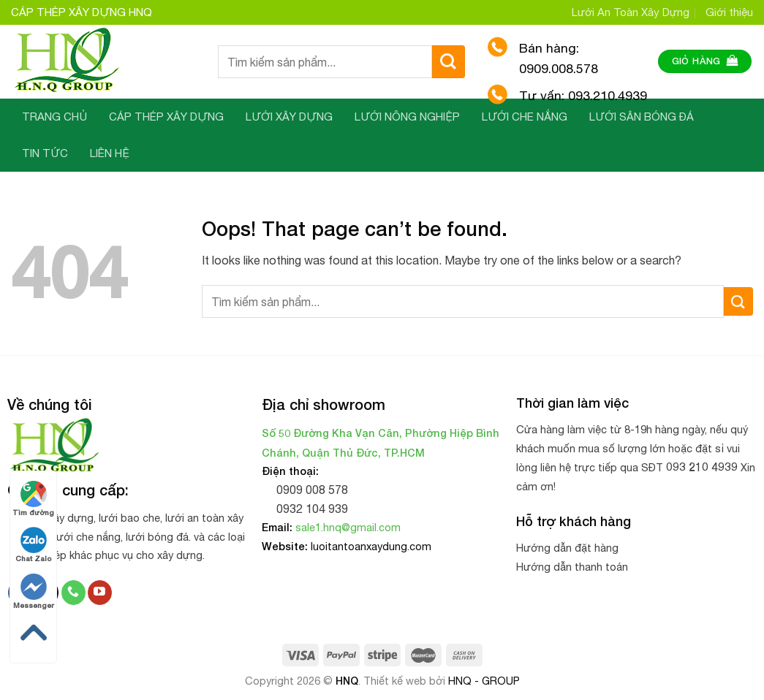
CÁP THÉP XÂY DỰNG (166, 117)
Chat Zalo (33, 545)
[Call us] (73, 593)
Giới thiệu (729, 12)
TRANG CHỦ (54, 117)
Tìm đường (33, 499)
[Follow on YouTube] (100, 593)
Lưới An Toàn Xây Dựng (631, 12)
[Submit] (449, 62)
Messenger (34, 591)
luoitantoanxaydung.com (371, 546)
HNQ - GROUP (484, 681)
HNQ (347, 681)
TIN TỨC (45, 153)
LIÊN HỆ (110, 153)
